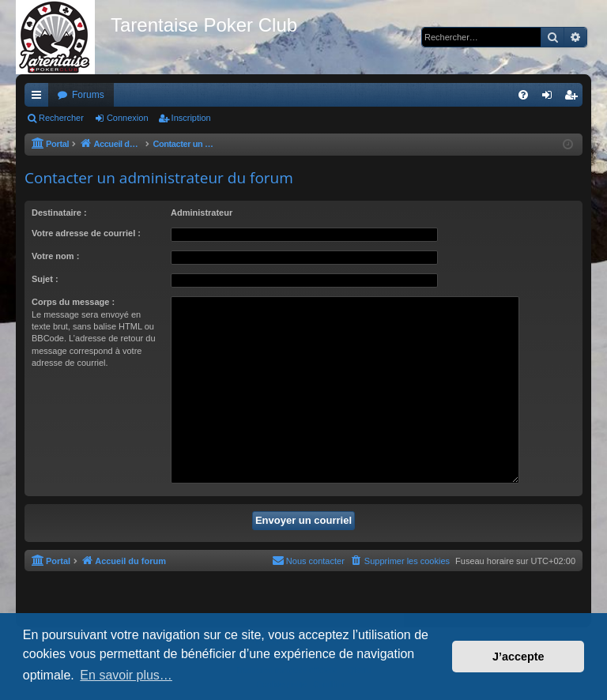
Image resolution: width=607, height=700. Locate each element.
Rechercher (61, 118)
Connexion (128, 118)
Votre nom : (55, 256)
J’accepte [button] (518, 657)
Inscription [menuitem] (574, 98)
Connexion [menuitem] (550, 98)
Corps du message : (73, 302)
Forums (88, 95)
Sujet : (45, 279)
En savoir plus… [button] (126, 675)
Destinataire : (59, 213)
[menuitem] (523, 95)
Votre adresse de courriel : (86, 233)
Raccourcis (40, 98)
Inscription (191, 118)
